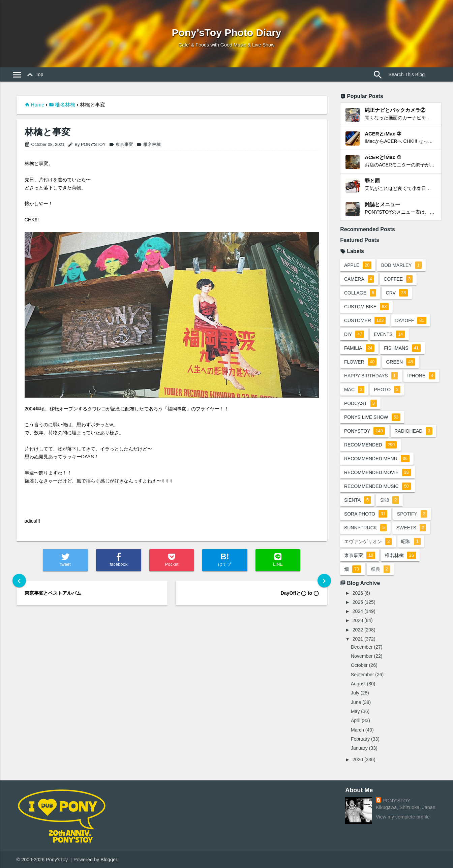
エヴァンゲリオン (368, 541)
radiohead (414, 431)
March (357, 730)
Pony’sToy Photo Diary (226, 33)
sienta (357, 500)
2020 (358, 759)
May (355, 711)
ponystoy (365, 431)
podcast (360, 403)
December (362, 647)
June (356, 702)
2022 (358, 630)
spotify (412, 514)
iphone (421, 376)
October (359, 665)
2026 (358, 593)
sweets (412, 528)
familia (359, 348)
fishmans (403, 348)
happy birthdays (371, 376)
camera (359, 279)
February (360, 739)
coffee (398, 279)
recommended (370, 445)
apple (358, 265)
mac (354, 390)
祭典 (380, 569)
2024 (358, 611)
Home (37, 105)
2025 (358, 602)
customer (365, 320)
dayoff (411, 320)
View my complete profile (403, 817)
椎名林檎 (65, 105)
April (356, 720)
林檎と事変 (48, 132)
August (358, 684)
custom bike (366, 307)
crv (397, 293)
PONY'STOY (396, 801)
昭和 (411, 541)
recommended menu (377, 459)
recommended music (377, 486)
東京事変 (121, 144)
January (359, 748)
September (362, 675)
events (390, 334)
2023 (358, 620)
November (362, 656)
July (355, 693)
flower (360, 362)
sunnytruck (365, 528)
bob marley (402, 265)
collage (360, 293)
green (401, 362)
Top (34, 75)
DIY (354, 334)
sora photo (366, 514)
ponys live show (372, 417)
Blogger (109, 860)
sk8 (390, 500)
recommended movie (377, 472)
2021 (358, 639)
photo (387, 390)
